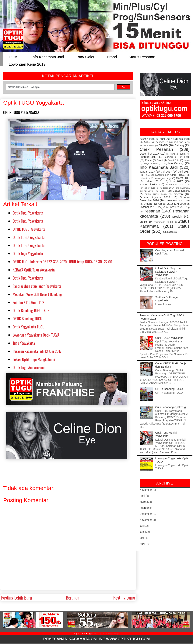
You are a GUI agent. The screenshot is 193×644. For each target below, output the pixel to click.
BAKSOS (160, 142)
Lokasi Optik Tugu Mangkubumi (34, 359)
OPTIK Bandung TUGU (27, 319)
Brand (112, 57)
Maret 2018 (154, 181)
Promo (169, 222)
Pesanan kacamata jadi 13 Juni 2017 (37, 351)
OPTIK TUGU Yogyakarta (29, 229)
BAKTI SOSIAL (147, 145)
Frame (149, 160)
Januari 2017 (147, 172)
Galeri (160, 160)
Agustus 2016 (147, 139)
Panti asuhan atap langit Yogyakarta (37, 286)
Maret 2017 (183, 178)
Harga (187, 160)
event (182, 154)
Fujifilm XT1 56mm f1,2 (28, 302)
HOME (14, 57)
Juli (142, 526)
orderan (178, 194)
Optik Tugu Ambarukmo (29, 367)
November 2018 (147, 188)
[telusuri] (60, 87)
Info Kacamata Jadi (48, 57)
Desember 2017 (149, 154)
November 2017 (175, 185)
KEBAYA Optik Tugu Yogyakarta (34, 270)
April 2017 (166, 139)
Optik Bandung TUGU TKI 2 (31, 310)
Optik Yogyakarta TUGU (29, 327)
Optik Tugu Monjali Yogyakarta (166, 434)
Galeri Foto (173, 160)
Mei (142, 538)
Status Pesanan (142, 57)
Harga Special (151, 163)
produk (177, 217)
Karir (148, 175)
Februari (145, 508)
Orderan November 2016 (158, 204)
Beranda (73, 597)
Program (158, 222)
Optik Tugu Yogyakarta (28, 213)
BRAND (163, 145)
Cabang (179, 145)
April (142, 496)
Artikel (147, 142)
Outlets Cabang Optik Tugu (171, 407)
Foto (187, 157)
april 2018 (184, 139)
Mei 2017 (177, 181)
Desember (146, 514)
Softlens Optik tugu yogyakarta (167, 299)
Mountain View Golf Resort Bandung (37, 294)
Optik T (151, 191)
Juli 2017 (167, 172)
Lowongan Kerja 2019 (27, 64)
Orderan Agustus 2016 (155, 197)
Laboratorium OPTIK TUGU (170, 175)
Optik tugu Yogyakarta (28, 254)
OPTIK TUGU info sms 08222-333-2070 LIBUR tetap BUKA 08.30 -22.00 (62, 262)
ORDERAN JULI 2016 (178, 201)
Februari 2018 (172, 157)
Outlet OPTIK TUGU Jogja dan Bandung (171, 365)
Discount (171, 154)
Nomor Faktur (148, 184)
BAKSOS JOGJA (177, 142)
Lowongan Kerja (163, 178)
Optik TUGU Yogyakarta (29, 237)
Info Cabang (176, 163)
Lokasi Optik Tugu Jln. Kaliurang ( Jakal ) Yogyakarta (168, 272)
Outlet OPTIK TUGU (173, 207)
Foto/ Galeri (85, 57)
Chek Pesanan (156, 149)
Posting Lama (124, 597)
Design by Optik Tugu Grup (105, 634)
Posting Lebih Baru (16, 597)
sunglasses (169, 232)
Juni (142, 532)
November (146, 490)
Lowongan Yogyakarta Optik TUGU (36, 335)
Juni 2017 (184, 172)
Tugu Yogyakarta (24, 343)
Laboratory (145, 178)
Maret (143, 502)
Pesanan (152, 211)
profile (143, 222)
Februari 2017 (148, 157)
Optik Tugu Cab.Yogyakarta (175, 191)
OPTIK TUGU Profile (156, 194)
